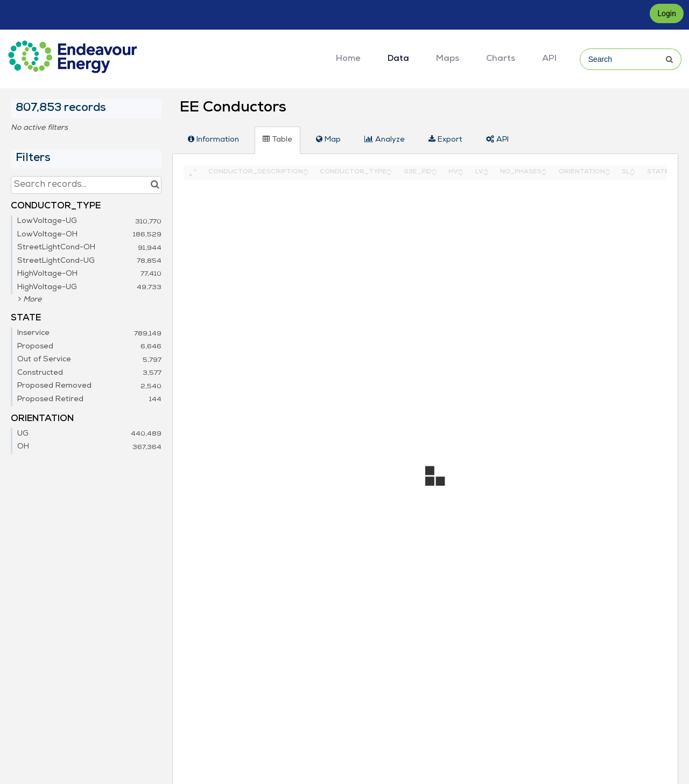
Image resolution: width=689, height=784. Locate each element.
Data (398, 59)
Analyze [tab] (385, 139)
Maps (448, 59)
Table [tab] (277, 139)
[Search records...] (86, 185)
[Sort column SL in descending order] (632, 173)
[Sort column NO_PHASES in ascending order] (544, 169)
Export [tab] (445, 139)
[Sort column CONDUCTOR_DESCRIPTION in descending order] (306, 173)
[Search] (630, 59)
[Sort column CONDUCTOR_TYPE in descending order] (389, 173)
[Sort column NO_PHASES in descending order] (544, 173)
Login (667, 13)
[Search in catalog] (155, 185)
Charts (501, 59)
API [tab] (497, 139)
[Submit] (675, 59)
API (549, 59)
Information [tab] (213, 139)
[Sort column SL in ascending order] (632, 169)
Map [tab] (328, 139)
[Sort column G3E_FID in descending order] (434, 173)
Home (348, 59)
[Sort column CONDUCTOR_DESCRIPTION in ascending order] (306, 169)
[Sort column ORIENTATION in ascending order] (608, 169)
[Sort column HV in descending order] (461, 173)
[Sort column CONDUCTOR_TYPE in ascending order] (389, 169)
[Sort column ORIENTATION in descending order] (608, 173)
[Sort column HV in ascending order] (461, 169)
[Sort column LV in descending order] (486, 173)
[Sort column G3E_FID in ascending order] (434, 169)
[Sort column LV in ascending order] (486, 169)
